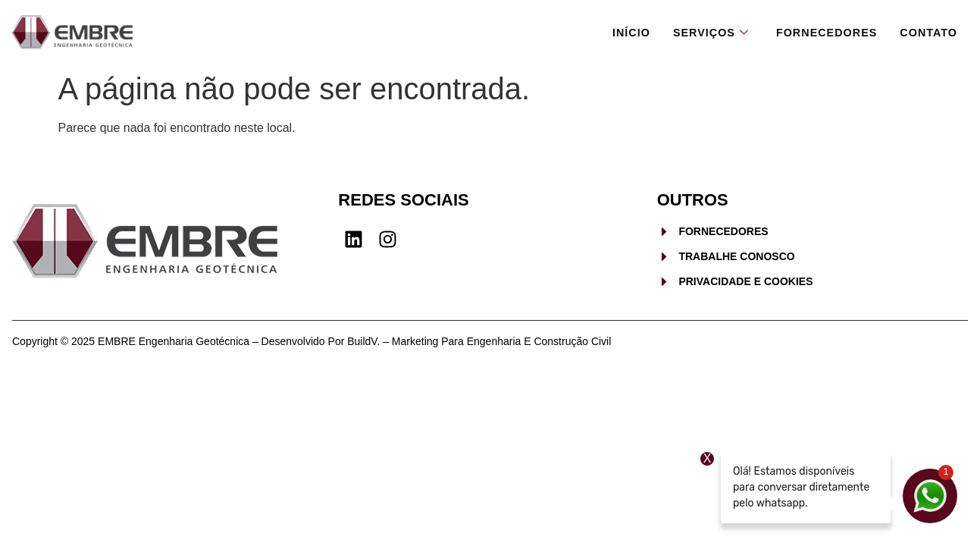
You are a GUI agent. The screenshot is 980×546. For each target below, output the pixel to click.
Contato (927, 31)
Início (622, 31)
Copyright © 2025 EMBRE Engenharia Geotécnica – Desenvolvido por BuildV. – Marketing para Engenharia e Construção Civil (312, 341)
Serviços (703, 32)
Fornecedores (823, 31)
